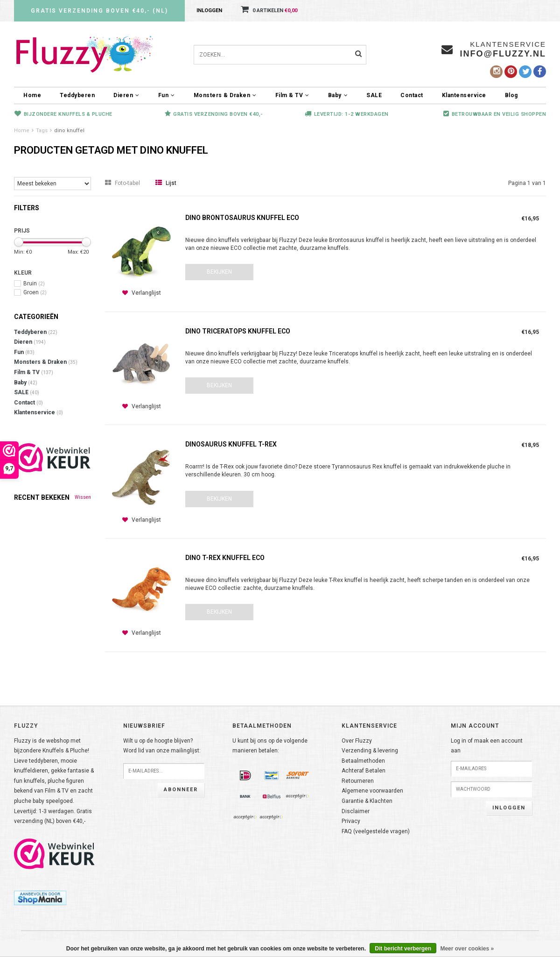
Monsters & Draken (225, 95)
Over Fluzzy (357, 741)
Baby (338, 95)
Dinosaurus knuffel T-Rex (231, 444)
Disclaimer (356, 811)
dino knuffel (69, 131)
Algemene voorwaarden (372, 791)
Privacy (351, 821)
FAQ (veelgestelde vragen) (376, 831)
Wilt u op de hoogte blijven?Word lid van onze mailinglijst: (162, 746)
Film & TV (292, 95)
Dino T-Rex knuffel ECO (225, 558)
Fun (167, 95)
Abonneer (181, 790)
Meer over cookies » (467, 949)
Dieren (126, 95)
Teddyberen (77, 95)
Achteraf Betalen (364, 771)
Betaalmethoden (363, 761)
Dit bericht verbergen (403, 949)
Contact (412, 95)
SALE (374, 95)
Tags (42, 131)
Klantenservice (464, 95)
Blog (511, 95)
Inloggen (209, 11)
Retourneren (358, 781)
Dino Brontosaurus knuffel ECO (242, 218)
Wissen (83, 497)
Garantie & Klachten (367, 801)
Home (32, 95)
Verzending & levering (370, 751)
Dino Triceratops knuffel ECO (238, 331)
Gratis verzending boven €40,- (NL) (99, 11)
